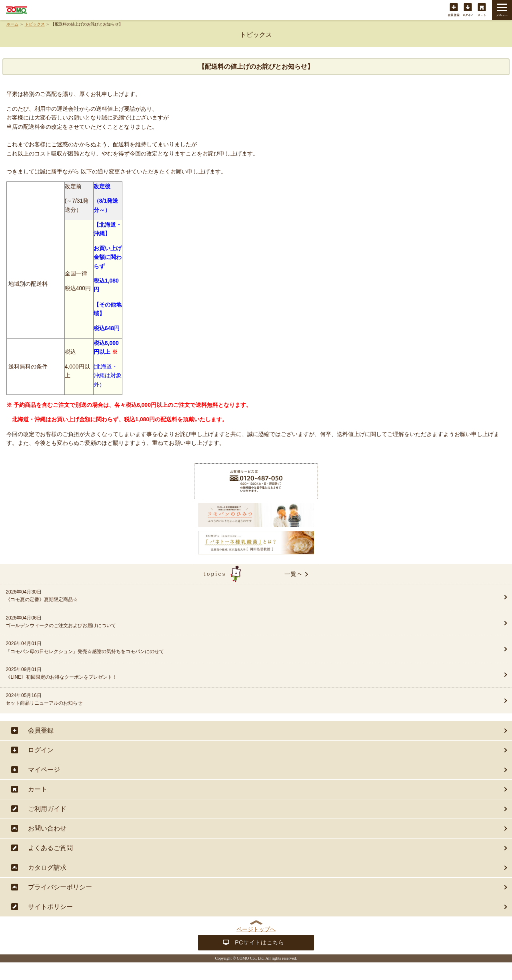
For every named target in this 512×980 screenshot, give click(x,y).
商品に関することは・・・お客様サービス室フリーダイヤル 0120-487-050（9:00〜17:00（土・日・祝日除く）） (256, 481)
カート (482, 10)
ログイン (468, 10)
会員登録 (454, 10)
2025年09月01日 (231, 674)
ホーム (12, 24)
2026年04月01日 (231, 648)
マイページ (44, 770)
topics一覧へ (256, 574)
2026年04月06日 (231, 622)
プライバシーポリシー (60, 887)
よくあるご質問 (50, 848)
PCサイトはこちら (260, 942)
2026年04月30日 (231, 596)
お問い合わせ (47, 828)
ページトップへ (256, 929)
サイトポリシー (50, 907)
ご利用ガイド (47, 809)
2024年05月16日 (231, 700)
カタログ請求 (47, 867)
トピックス (35, 24)
